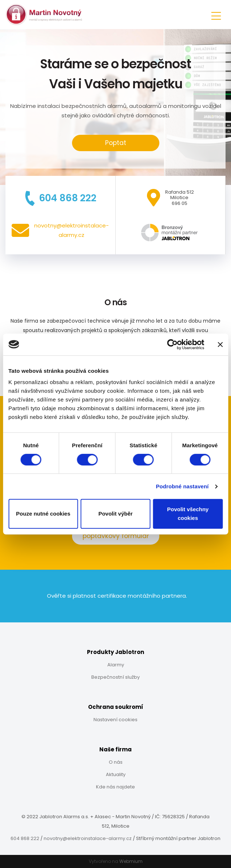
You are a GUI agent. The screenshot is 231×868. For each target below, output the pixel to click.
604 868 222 (25, 838)
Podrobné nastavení (182, 486)
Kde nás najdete (115, 787)
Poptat (116, 143)
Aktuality (116, 774)
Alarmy (116, 665)
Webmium (131, 861)
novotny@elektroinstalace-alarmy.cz (88, 838)
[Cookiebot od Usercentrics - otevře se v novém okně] (172, 344)
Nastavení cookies (115, 720)
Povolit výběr (115, 514)
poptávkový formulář (116, 536)
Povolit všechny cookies (188, 514)
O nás (116, 762)
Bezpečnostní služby (115, 677)
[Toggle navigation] (216, 15)
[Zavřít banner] (220, 344)
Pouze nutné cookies (43, 514)
